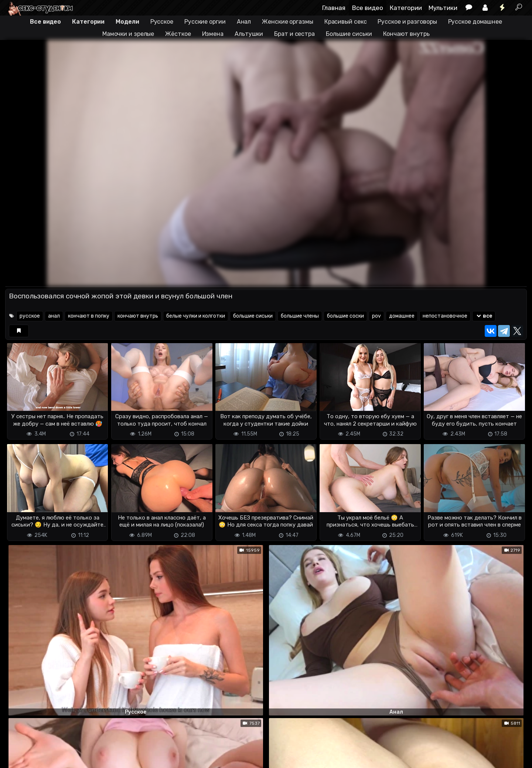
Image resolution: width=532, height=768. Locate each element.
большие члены (300, 316)
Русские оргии (205, 22)
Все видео (368, 8)
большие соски (345, 316)
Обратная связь (82, 758)
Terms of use (43, 758)
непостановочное (445, 316)
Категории (406, 8)
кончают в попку (89, 316)
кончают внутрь (138, 316)
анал (54, 316)
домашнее (402, 316)
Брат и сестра (294, 34)
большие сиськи (253, 316)
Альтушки (249, 34)
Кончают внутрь (407, 34)
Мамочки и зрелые (128, 34)
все (484, 316)
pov (376, 316)
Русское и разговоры (407, 22)
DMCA (17, 758)
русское (30, 316)
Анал (244, 22)
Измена (213, 34)
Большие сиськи (349, 34)
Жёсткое (178, 34)
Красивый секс (346, 22)
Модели (127, 22)
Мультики (443, 8)
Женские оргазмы (288, 22)
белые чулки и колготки (196, 316)
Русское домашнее (475, 22)
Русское (162, 22)
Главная (334, 8)
